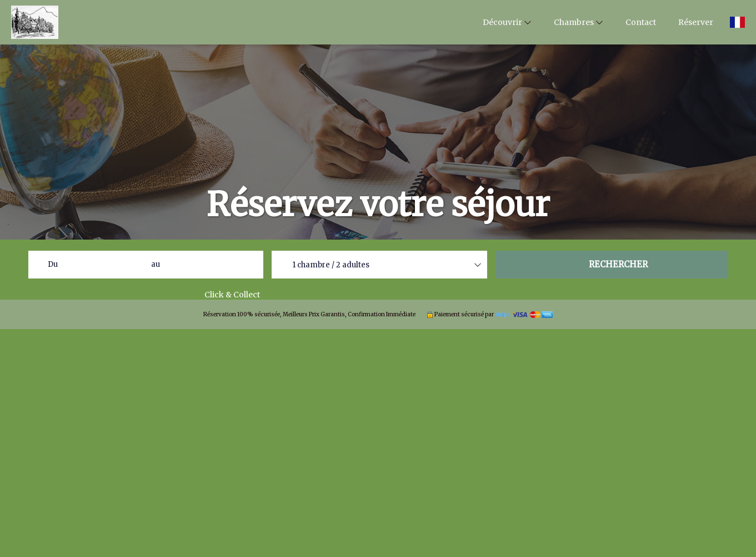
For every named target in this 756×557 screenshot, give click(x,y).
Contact (641, 22)
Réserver (696, 22)
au (156, 264)
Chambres (579, 22)
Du (53, 264)
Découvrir (507, 22)
